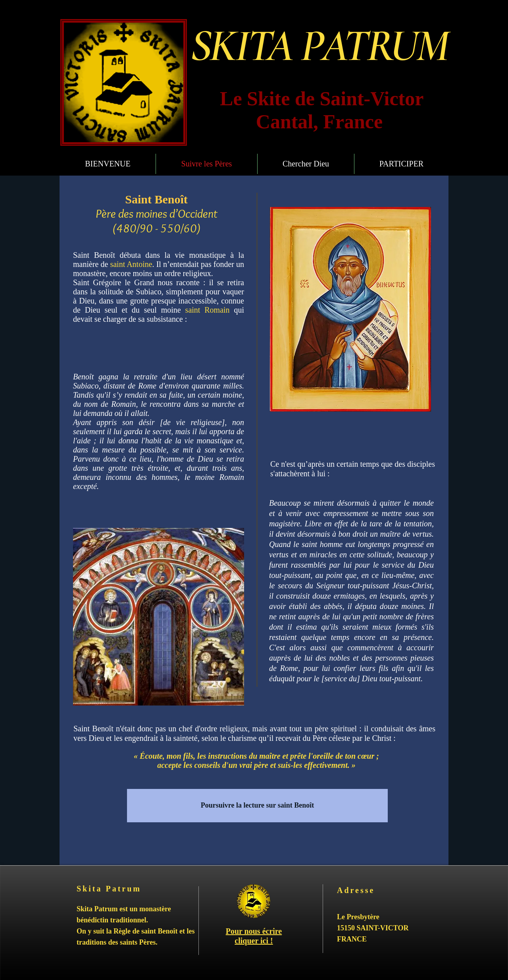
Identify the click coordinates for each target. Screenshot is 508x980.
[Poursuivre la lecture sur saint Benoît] (257, 806)
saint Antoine (131, 264)
